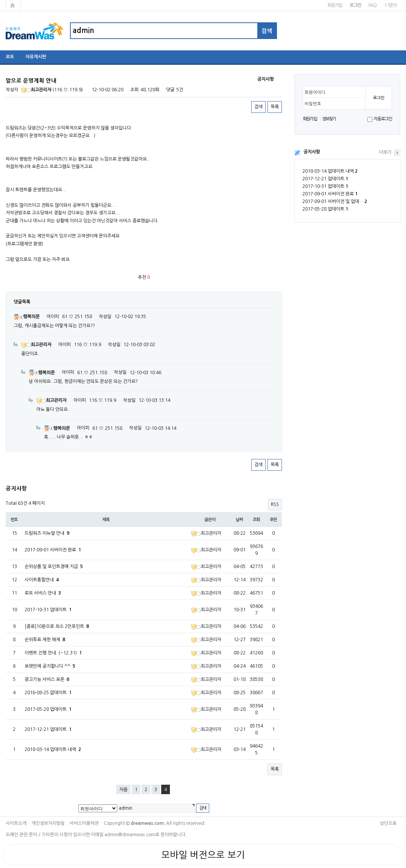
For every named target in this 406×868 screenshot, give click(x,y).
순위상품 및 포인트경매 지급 (54, 567)
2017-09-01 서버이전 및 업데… (335, 201)
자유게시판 (36, 57)
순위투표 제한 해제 (45, 640)
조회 (257, 520)
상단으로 (388, 823)
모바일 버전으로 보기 (203, 855)
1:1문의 (390, 5)
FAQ (373, 5)
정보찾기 (329, 119)
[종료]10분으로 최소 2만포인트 (57, 626)
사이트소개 (16, 823)
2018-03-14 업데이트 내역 (330, 171)
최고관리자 (36, 90)
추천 (274, 520)
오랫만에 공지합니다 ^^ (50, 666)
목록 (275, 107)
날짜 (240, 520)
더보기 (385, 152)
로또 (10, 57)
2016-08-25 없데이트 (48, 693)
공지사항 (312, 152)
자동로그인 (383, 119)
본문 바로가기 (0, 0)
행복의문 (27, 317)
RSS (275, 504)
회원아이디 (315, 92)
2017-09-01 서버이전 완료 (330, 194)
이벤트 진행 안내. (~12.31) (53, 653)
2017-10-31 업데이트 (325, 186)
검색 (258, 107)
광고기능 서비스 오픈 (47, 679)
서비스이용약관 (84, 823)
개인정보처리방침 (48, 823)
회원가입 (335, 5)
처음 (123, 790)
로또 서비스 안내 (43, 593)
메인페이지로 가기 (13, 5)
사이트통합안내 (42, 580)
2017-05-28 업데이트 (325, 209)
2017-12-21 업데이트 (325, 179)
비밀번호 (313, 104)
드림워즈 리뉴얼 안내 (47, 533)
